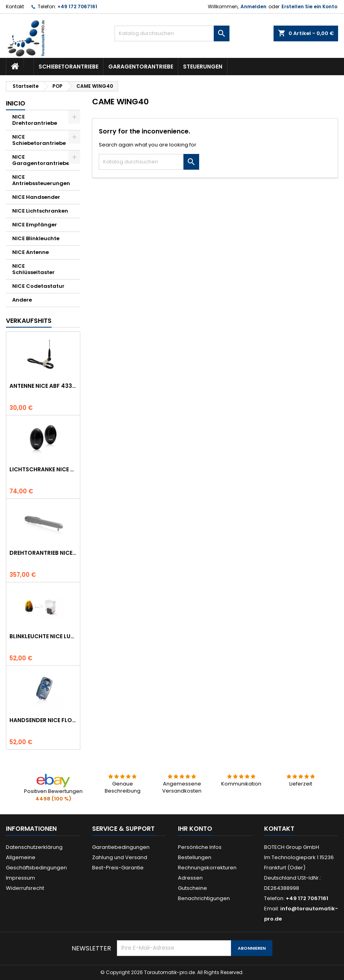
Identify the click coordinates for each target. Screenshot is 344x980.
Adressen (190, 878)
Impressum (20, 878)
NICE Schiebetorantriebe (39, 140)
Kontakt (15, 6)
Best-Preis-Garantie (118, 868)
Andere (22, 300)
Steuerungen (203, 67)
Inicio (16, 103)
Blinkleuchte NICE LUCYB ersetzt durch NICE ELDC (43, 636)
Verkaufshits (29, 321)
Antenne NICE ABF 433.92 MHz (43, 386)
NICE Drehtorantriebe (35, 120)
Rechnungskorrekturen (207, 868)
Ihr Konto (195, 829)
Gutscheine (192, 888)
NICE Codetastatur (38, 286)
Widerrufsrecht (25, 888)
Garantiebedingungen (121, 847)
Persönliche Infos (200, 847)
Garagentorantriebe (141, 67)
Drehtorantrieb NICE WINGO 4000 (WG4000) (43, 553)
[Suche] (172, 33)
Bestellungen (195, 857)
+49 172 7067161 (77, 6)
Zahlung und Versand (120, 857)
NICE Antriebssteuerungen (41, 180)
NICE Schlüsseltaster (33, 269)
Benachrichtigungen (204, 898)
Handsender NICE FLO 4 (43, 720)
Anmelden (253, 6)
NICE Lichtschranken (40, 211)
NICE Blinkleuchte (36, 238)
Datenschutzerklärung (34, 847)
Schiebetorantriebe (68, 67)
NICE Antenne (31, 252)
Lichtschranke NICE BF (43, 469)
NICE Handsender (36, 197)
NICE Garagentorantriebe (41, 160)
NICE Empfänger (35, 225)
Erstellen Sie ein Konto (309, 6)
